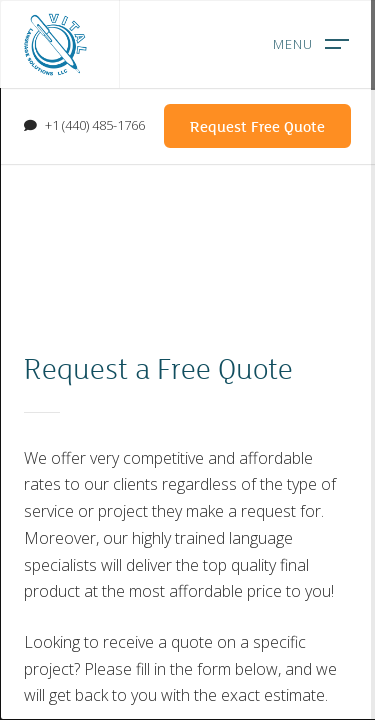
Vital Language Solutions (55, 44)
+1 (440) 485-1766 (95, 125)
